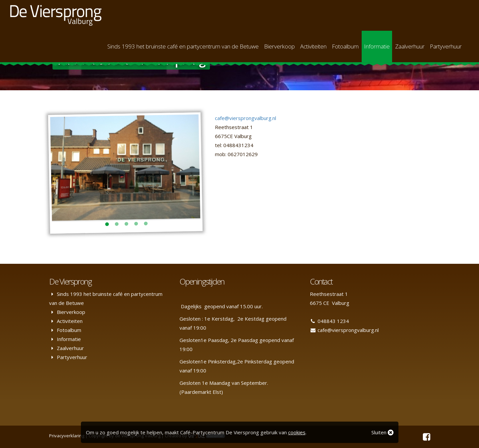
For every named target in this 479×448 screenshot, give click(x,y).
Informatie (377, 46)
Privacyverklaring (67, 436)
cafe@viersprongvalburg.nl (246, 118)
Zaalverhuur (410, 46)
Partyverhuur (446, 46)
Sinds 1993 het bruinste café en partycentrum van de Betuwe (183, 46)
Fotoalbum (345, 46)
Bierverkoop (279, 46)
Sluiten (382, 432)
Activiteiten (313, 46)
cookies (297, 432)
